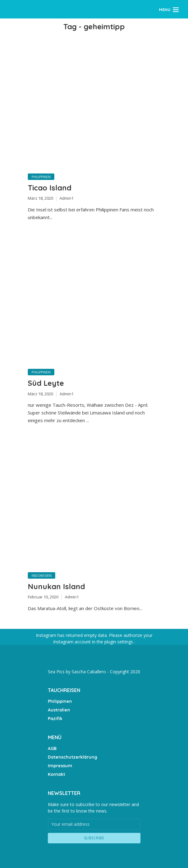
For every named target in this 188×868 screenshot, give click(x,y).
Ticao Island (50, 188)
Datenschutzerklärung (73, 757)
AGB (52, 748)
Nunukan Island (56, 586)
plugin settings (119, 642)
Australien (59, 710)
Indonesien (42, 576)
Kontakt (56, 774)
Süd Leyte (46, 383)
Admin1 (67, 198)
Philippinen (41, 177)
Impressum (60, 766)
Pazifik (55, 719)
